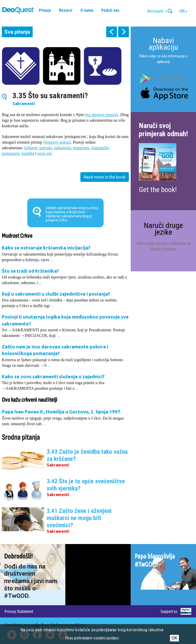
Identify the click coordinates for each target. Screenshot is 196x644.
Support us (169, 611)
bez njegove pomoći (102, 115)
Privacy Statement (19, 611)
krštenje (31, 148)
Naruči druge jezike (163, 229)
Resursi (66, 10)
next (124, 32)
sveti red (45, 153)
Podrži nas (110, 10)
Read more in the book (105, 177)
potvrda (46, 148)
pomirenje (81, 148)
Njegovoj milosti (57, 142)
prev (112, 32)
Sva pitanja (17, 32)
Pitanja (45, 10)
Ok (174, 638)
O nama (87, 10)
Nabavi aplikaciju (163, 44)
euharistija (62, 148)
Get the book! (158, 190)
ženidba (28, 153)
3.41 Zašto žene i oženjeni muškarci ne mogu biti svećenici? (79, 518)
